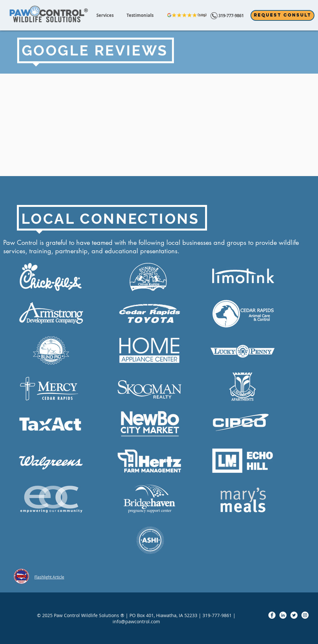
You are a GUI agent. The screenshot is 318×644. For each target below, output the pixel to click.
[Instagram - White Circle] (305, 615)
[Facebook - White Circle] (272, 615)
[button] (105, 15)
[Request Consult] (282, 15)
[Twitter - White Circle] (294, 615)
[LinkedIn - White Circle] (283, 615)
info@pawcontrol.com (136, 621)
